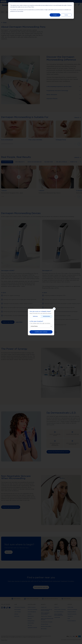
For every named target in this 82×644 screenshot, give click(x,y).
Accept (55, 15)
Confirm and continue (41, 332)
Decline (66, 15)
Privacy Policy (31, 7)
